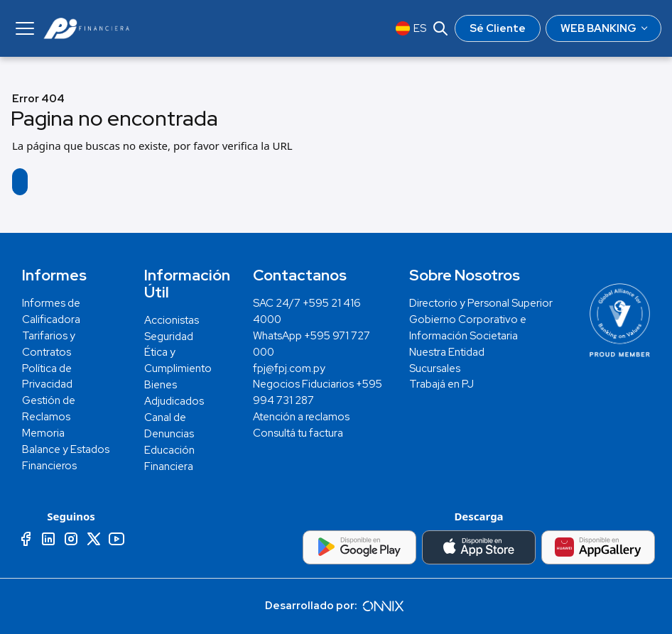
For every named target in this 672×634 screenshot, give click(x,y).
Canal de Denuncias (169, 426)
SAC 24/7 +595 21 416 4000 (307, 311)
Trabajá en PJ (441, 384)
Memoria (43, 433)
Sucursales (435, 368)
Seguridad (169, 337)
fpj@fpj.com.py (289, 368)
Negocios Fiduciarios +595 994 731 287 (318, 392)
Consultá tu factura (298, 433)
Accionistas (172, 320)
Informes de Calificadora (51, 311)
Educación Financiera (169, 458)
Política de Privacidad (47, 377)
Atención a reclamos (301, 417)
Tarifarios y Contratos (49, 344)
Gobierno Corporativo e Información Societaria (468, 328)
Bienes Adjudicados (174, 393)
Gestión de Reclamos (49, 409)
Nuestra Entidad (447, 352)
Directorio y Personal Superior (481, 303)
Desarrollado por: (336, 606)
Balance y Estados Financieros (66, 458)
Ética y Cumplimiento (178, 360)
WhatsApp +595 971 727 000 (311, 344)
